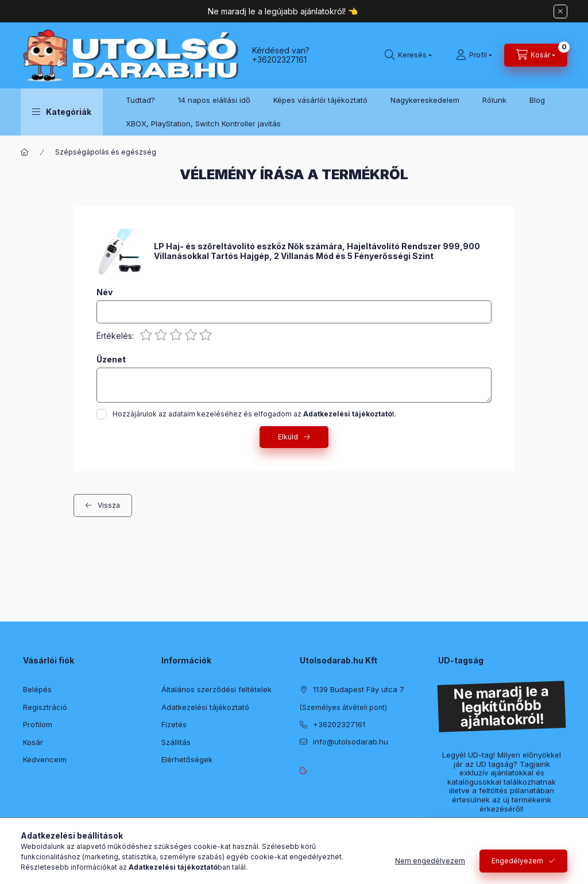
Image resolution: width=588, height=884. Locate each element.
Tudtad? (140, 100)
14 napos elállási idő (214, 100)
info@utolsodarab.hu (351, 742)
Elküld (288, 437)
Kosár (33, 742)
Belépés (37, 689)
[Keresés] (408, 55)
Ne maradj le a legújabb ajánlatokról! (278, 11)
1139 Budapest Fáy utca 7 (359, 689)
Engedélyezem (517, 861)
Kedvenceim (45, 759)
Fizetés (174, 724)
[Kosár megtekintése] (536, 55)
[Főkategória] (25, 152)
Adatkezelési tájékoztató (205, 707)
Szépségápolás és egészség (106, 152)
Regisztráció (45, 707)
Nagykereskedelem (425, 100)
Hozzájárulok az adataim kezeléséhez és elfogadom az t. (254, 414)
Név (105, 292)
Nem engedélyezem (430, 861)
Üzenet (111, 360)
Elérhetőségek (187, 759)
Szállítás (176, 742)
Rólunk (494, 100)
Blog (537, 100)
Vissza (109, 505)
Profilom (38, 724)
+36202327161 (279, 59)
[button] (62, 112)
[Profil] (474, 55)
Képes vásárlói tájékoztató (320, 100)
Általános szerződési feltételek (216, 689)
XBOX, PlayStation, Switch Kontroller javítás (203, 123)
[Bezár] (560, 11)
